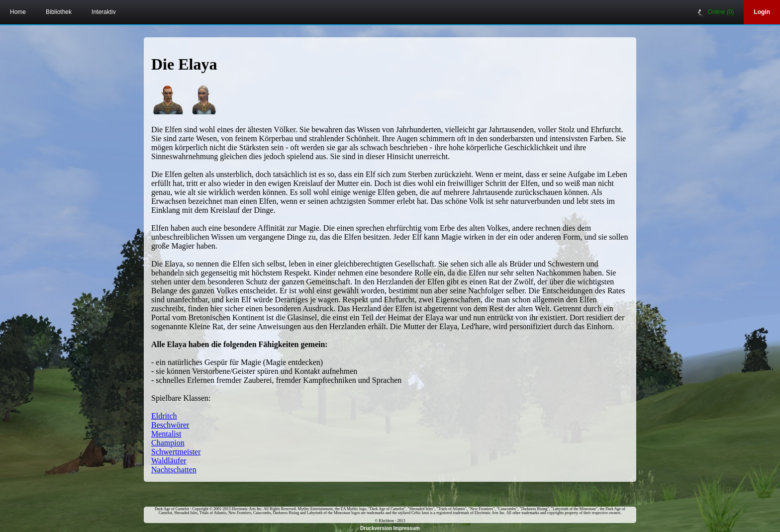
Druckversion (376, 528)
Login (762, 12)
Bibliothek (59, 12)
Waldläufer (169, 461)
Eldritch (164, 416)
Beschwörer (170, 425)
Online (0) (716, 12)
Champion (168, 443)
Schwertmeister (176, 452)
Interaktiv (104, 12)
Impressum (407, 528)
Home (18, 12)
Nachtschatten (174, 470)
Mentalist (166, 434)
